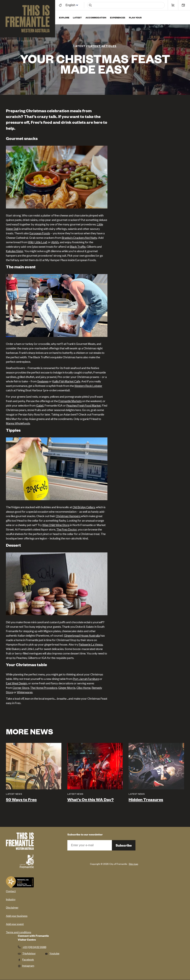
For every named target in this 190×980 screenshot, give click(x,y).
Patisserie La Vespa (91, 644)
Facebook (26, 959)
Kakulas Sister (15, 251)
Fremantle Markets (70, 401)
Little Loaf (41, 242)
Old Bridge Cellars (84, 507)
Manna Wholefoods (18, 423)
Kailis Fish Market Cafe (66, 381)
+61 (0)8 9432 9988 (34, 947)
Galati (40, 405)
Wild (31, 242)
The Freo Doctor (67, 529)
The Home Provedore (44, 688)
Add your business (17, 916)
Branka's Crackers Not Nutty (79, 237)
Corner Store (21, 688)
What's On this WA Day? (91, 799)
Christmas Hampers (68, 516)
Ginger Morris (67, 688)
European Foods (40, 233)
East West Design (17, 683)
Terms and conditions (19, 932)
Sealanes (43, 381)
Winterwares (25, 692)
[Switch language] (71, 5)
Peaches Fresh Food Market (84, 405)
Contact (11, 891)
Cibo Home (83, 688)
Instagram (26, 965)
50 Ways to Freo (21, 799)
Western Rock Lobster (88, 386)
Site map (133, 864)
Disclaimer (12, 907)
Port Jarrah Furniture (86, 679)
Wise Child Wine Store (56, 525)
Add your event (15, 924)
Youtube (52, 953)
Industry (11, 899)
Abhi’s (55, 242)
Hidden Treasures (146, 799)
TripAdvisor (27, 953)
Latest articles (103, 46)
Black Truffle (78, 246)
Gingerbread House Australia (82, 635)
